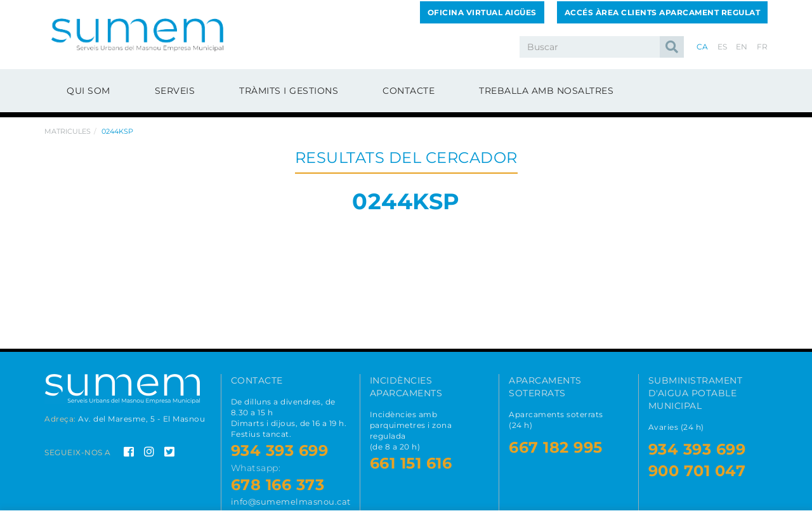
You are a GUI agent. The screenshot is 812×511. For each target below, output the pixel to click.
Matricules (68, 131)
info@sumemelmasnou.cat (291, 501)
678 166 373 (278, 485)
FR (763, 47)
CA (703, 47)
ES (723, 47)
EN (742, 47)
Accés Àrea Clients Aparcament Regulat (663, 12)
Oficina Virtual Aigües (482, 12)
